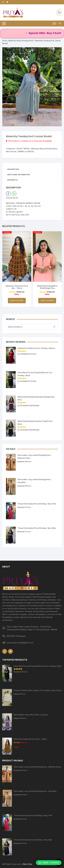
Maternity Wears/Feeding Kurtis (21, 41)
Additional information (19, 175)
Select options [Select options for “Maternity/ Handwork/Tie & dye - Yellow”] (17, 301)
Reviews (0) (12, 180)
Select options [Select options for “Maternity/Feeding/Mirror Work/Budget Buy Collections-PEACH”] (47, 301)
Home (5, 41)
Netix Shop (28, 864)
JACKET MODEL (23, 149)
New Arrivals (11, 152)
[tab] (32, 169)
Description (13, 169)
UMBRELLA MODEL (26, 152)
